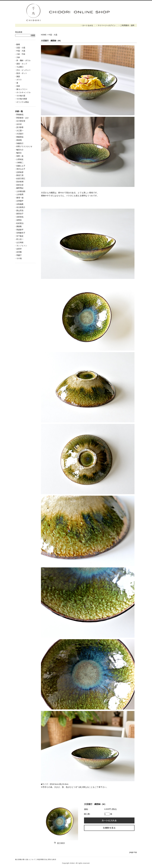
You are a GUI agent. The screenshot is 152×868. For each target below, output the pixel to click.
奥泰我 (19, 140)
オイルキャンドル (23, 92)
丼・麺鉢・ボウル (23, 60)
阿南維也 (20, 115)
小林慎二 (20, 163)
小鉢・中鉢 (21, 54)
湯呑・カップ (22, 64)
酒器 (18, 77)
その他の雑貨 (22, 99)
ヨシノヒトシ (22, 246)
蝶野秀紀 (20, 188)
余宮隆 (19, 252)
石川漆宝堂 (21, 121)
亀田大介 (20, 150)
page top (133, 852)
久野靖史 (20, 159)
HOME (44, 35)
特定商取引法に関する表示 (47, 859)
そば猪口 (20, 67)
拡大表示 (60, 843)
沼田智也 (20, 217)
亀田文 (19, 153)
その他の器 (21, 96)
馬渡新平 (20, 230)
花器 (18, 86)
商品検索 (19, 32)
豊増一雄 (20, 198)
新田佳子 (20, 214)
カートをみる (88, 25)
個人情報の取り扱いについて (25, 859)
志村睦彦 (20, 172)
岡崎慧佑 (20, 137)
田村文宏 (20, 185)
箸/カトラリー (22, 89)
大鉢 (18, 57)
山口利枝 (20, 242)
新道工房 (20, 175)
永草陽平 (20, 201)
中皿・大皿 (21, 51)
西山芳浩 (20, 211)
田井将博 (20, 182)
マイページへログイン (107, 25)
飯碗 (18, 44)
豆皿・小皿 (21, 48)
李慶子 (19, 255)
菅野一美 (20, 156)
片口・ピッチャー (23, 70)
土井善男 (20, 194)
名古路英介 (21, 207)
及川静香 (20, 127)
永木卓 (19, 124)
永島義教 (20, 204)
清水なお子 (21, 169)
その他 (19, 258)
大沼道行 (20, 134)
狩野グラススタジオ (25, 146)
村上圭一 (20, 239)
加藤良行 (20, 143)
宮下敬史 (20, 236)
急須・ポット (22, 73)
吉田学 (19, 249)
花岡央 (19, 220)
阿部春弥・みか (23, 118)
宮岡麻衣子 (21, 233)
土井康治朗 (21, 191)
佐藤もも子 (21, 166)
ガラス (19, 80)
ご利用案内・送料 (127, 25)
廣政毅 (19, 226)
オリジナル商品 (23, 102)
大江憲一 (20, 131)
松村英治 (20, 223)
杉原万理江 (21, 179)
